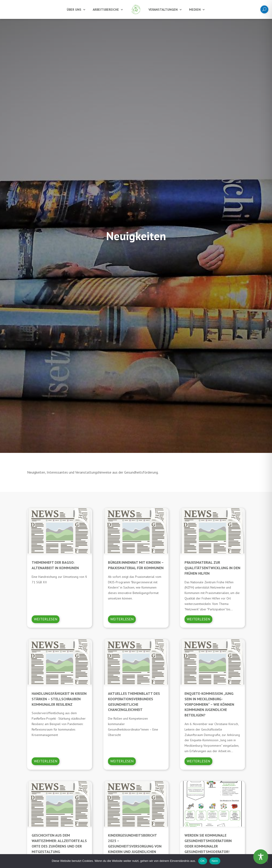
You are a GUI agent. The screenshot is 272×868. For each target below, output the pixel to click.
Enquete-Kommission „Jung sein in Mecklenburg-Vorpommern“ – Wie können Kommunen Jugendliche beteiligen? (209, 704)
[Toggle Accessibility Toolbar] (261, 857)
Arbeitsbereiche (106, 10)
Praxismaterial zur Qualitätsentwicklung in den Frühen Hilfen (212, 568)
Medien (195, 10)
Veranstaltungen (163, 10)
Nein (215, 861)
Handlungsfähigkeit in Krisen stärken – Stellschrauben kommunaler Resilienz (59, 699)
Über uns (74, 10)
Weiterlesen (46, 619)
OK (203, 861)
